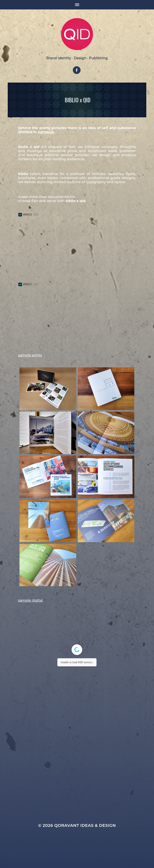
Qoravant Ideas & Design (85, 844)
